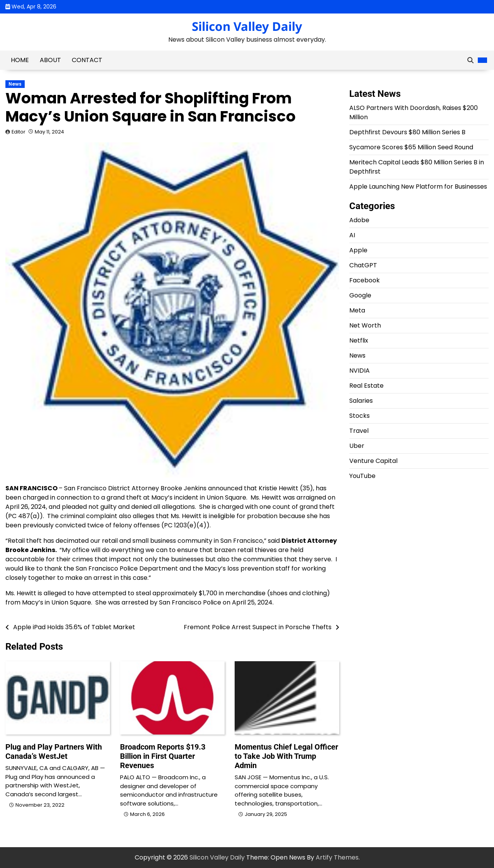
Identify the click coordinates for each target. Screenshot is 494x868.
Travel (359, 431)
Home (20, 60)
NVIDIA (360, 371)
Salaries (361, 401)
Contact (87, 60)
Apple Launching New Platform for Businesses (418, 187)
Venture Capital (373, 461)
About (50, 60)
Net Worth (365, 325)
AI (352, 235)
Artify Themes (337, 857)
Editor (19, 132)
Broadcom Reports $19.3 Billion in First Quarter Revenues (163, 756)
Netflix (359, 340)
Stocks (360, 416)
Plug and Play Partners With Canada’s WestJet (54, 751)
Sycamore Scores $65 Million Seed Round (411, 147)
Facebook (365, 280)
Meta (357, 310)
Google (360, 295)
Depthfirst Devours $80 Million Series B (407, 132)
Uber (357, 446)
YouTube (362, 476)
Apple (358, 250)
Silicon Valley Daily (247, 26)
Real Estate (366, 386)
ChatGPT (363, 265)
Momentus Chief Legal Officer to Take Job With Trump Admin (286, 756)
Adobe (359, 220)
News (15, 84)
